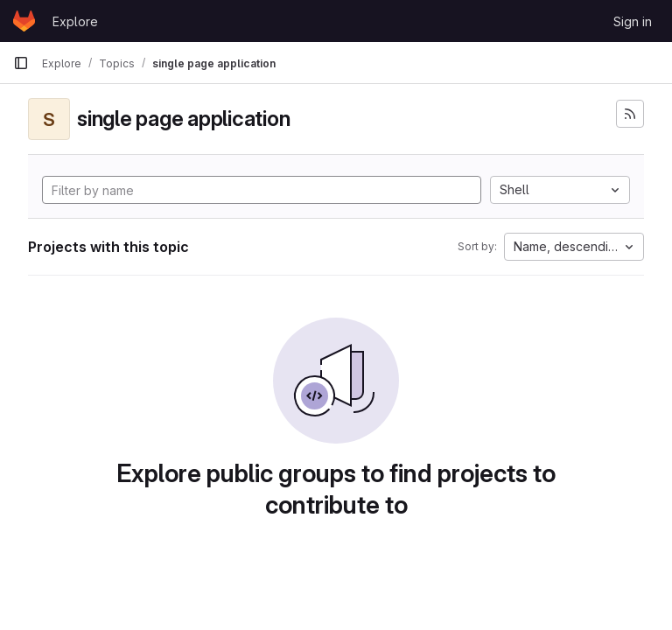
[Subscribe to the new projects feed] (630, 114)
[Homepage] (24, 21)
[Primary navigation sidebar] (21, 63)
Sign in (633, 21)
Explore (75, 21)
